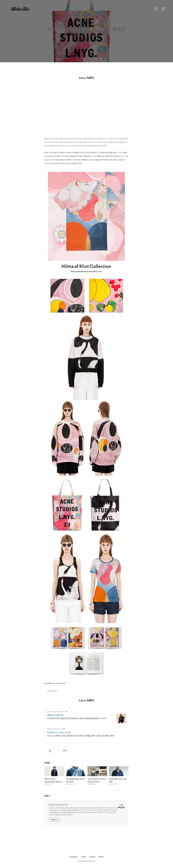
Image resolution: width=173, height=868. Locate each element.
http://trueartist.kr (54, 729)
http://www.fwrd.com (55, 712)
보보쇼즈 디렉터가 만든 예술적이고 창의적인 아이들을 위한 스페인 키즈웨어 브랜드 (81, 736)
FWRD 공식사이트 (55, 715)
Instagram (74, 857)
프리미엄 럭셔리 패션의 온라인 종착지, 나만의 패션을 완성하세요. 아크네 (76, 718)
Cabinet (92, 857)
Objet (83, 857)
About (101, 857)
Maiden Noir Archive (58, 805)
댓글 (47, 796)
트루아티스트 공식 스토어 (59, 733)
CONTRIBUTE (52, 691)
